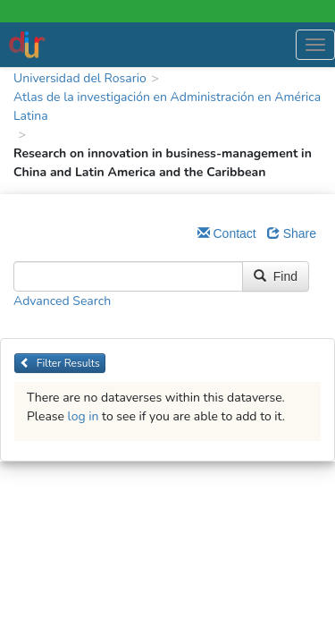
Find (276, 276)
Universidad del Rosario (80, 78)
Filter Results (60, 363)
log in (84, 416)
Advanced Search (62, 301)
